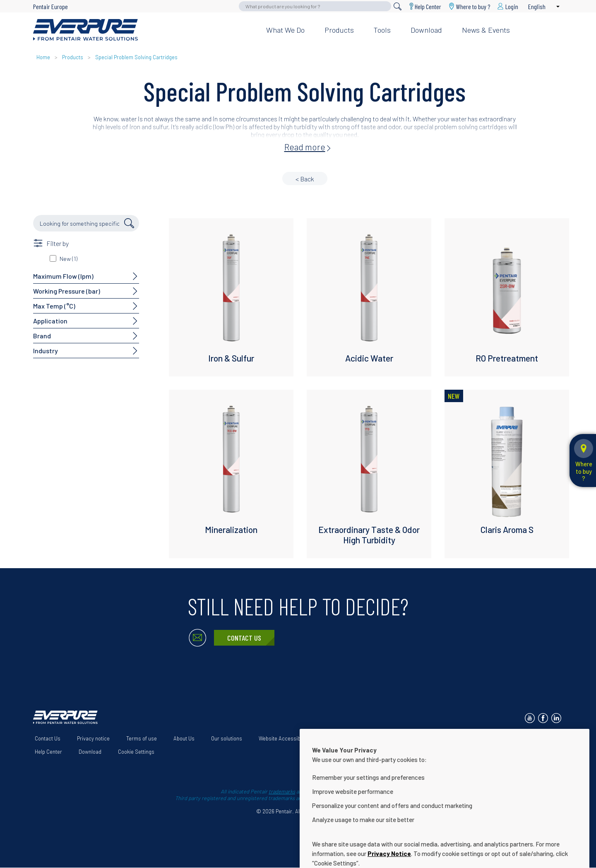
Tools (382, 30)
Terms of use (142, 738)
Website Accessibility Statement (296, 738)
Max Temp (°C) (54, 306)
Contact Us (244, 638)
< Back (305, 179)
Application (50, 321)
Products (339, 30)
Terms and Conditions (376, 738)
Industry (46, 351)
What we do (285, 30)
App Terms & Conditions (446, 738)
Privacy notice (93, 738)
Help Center (428, 6)
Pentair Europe (50, 6)
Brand (42, 336)
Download (426, 30)
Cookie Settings (136, 752)
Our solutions (227, 738)
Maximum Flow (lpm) (63, 276)
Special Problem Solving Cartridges (136, 57)
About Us (184, 738)
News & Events (486, 30)
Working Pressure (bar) (67, 291)
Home (43, 57)
